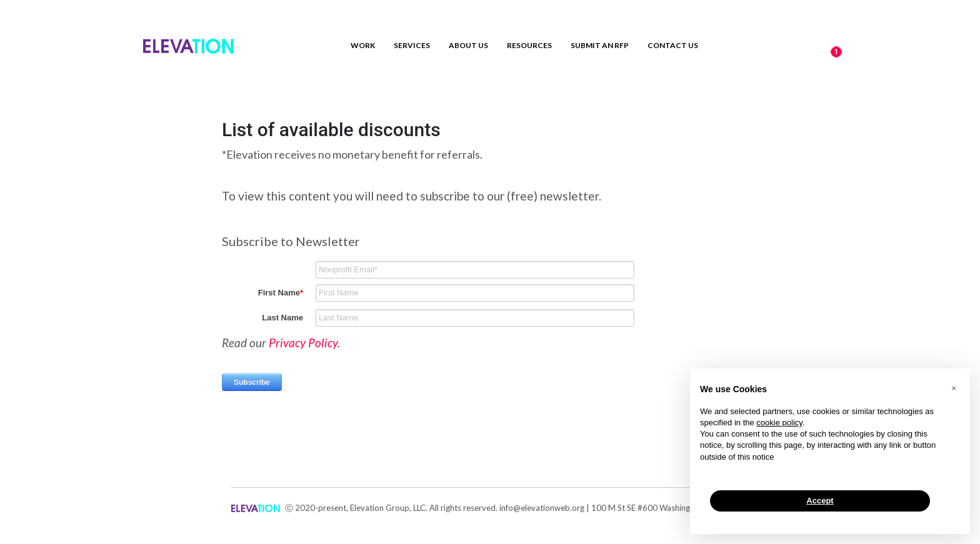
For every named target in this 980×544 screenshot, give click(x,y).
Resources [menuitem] (529, 45)
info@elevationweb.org (542, 508)
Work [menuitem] (363, 45)
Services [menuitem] (412, 45)
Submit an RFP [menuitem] (600, 45)
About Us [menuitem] (468, 45)
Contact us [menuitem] (673, 45)
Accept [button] (820, 501)
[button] (954, 388)
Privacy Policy (303, 343)
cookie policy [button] (779, 423)
